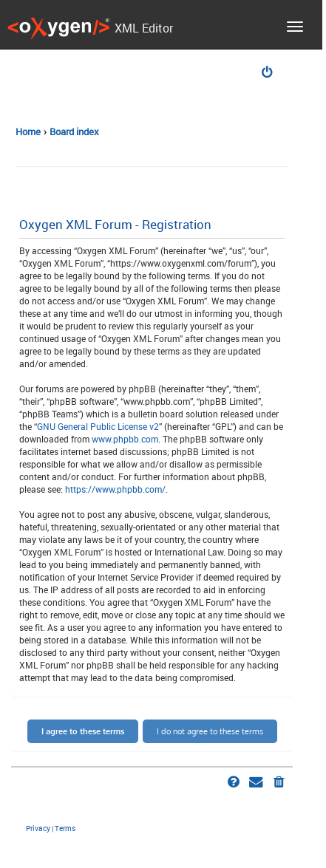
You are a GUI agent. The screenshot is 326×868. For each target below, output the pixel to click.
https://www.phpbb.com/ (115, 489)
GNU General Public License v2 (98, 426)
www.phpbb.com (125, 439)
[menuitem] (268, 74)
